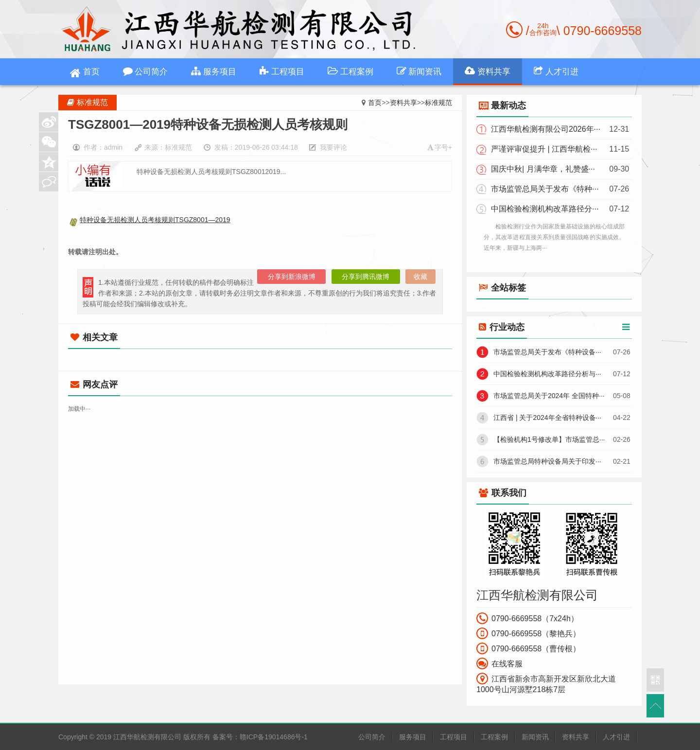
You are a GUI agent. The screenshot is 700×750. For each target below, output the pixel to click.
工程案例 (350, 71)
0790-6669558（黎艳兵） (528, 633)
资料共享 (488, 71)
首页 (85, 73)
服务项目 (214, 71)
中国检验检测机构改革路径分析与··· (547, 374)
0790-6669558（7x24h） (527, 618)
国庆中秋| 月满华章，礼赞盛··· (543, 169)
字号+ (440, 147)
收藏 (420, 277)
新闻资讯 (419, 71)
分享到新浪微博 (292, 277)
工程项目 (282, 71)
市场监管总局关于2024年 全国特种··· (549, 396)
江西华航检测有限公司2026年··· (546, 129)
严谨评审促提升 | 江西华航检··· (544, 149)
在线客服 (499, 663)
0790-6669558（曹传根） (528, 648)
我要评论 (333, 147)
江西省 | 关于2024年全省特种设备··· (547, 418)
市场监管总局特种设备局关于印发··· (547, 461)
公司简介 (146, 71)
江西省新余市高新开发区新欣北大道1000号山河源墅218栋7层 (546, 683)
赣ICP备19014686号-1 (274, 737)
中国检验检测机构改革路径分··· (545, 209)
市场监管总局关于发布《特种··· (545, 189)
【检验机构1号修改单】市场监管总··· (549, 439)
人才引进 (556, 71)
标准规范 (438, 103)
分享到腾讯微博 (366, 277)
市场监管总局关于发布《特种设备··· (547, 352)
